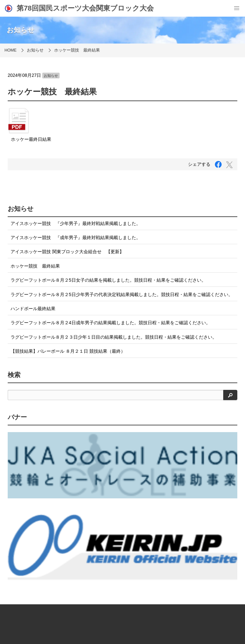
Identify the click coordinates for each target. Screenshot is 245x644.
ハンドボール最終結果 (33, 309)
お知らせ (35, 50)
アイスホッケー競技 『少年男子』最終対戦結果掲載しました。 (76, 223)
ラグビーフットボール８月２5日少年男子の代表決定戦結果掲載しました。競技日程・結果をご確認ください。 (122, 294)
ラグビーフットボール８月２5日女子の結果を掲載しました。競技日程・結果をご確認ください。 (108, 280)
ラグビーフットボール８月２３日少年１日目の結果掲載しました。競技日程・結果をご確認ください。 (114, 337)
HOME (11, 50)
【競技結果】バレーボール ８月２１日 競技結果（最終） (68, 351)
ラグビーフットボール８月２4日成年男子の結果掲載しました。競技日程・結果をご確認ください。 (110, 323)
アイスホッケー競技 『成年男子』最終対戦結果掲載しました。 (76, 237)
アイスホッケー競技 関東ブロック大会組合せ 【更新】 (67, 252)
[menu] (237, 8)
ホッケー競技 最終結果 (77, 50)
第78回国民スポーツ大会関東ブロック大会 (79, 8)
